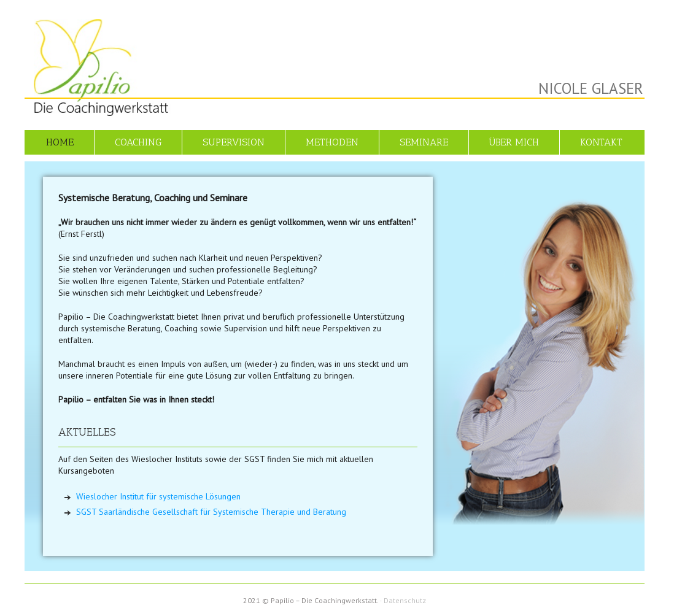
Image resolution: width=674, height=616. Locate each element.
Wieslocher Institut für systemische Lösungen (158, 496)
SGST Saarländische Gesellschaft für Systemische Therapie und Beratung (211, 512)
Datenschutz (405, 600)
